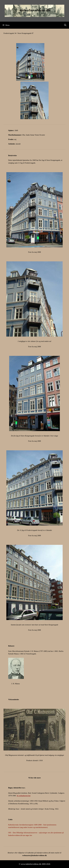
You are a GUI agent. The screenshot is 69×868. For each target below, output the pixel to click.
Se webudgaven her (24, 796)
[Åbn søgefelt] (65, 25)
